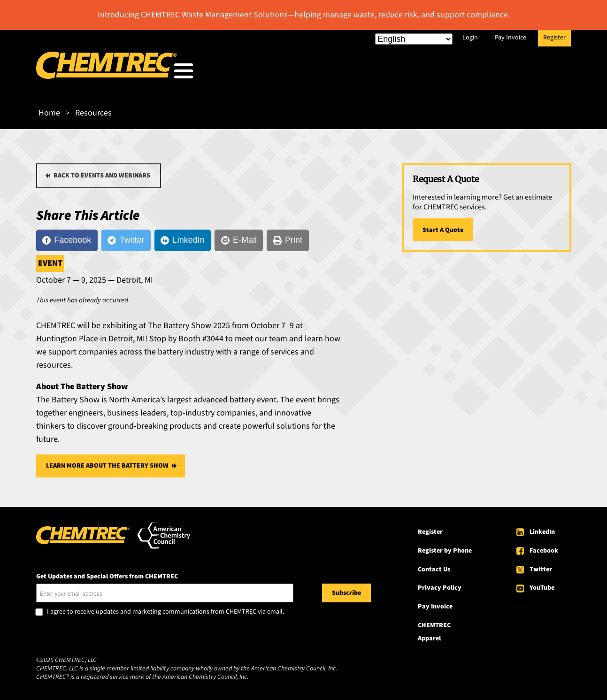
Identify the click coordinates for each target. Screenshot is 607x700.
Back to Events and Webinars (102, 173)
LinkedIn (542, 529)
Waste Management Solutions (235, 15)
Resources (437, 73)
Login (470, 38)
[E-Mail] (239, 238)
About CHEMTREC (514, 73)
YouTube (542, 585)
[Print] (288, 238)
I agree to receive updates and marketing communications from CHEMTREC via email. (165, 609)
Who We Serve (293, 73)
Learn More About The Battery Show (107, 463)
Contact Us (434, 566)
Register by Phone (445, 548)
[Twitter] (126, 238)
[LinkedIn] (183, 238)
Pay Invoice (511, 38)
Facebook (544, 548)
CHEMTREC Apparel (434, 629)
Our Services (368, 73)
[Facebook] (67, 238)
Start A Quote (443, 227)
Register (554, 38)
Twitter (541, 566)
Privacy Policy (440, 585)
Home (49, 110)
